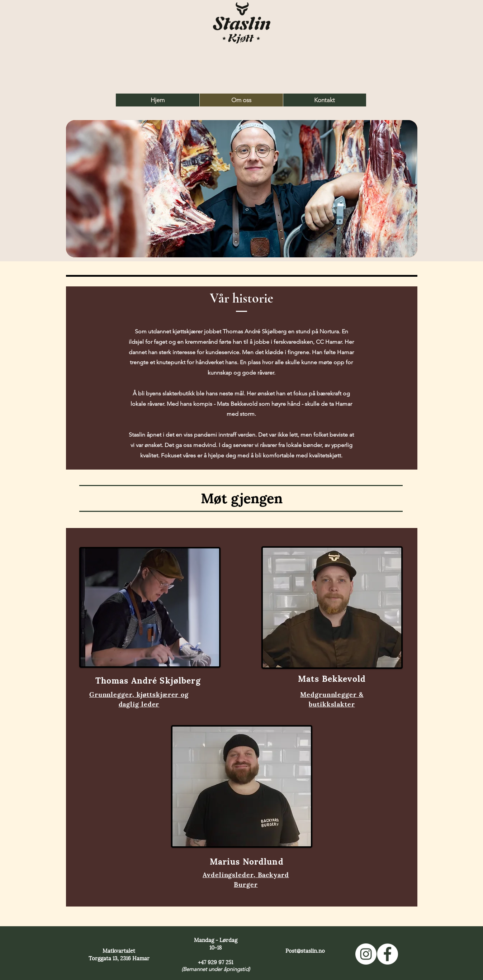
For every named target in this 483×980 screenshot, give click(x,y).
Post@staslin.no (305, 950)
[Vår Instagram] (366, 954)
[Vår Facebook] (387, 954)
